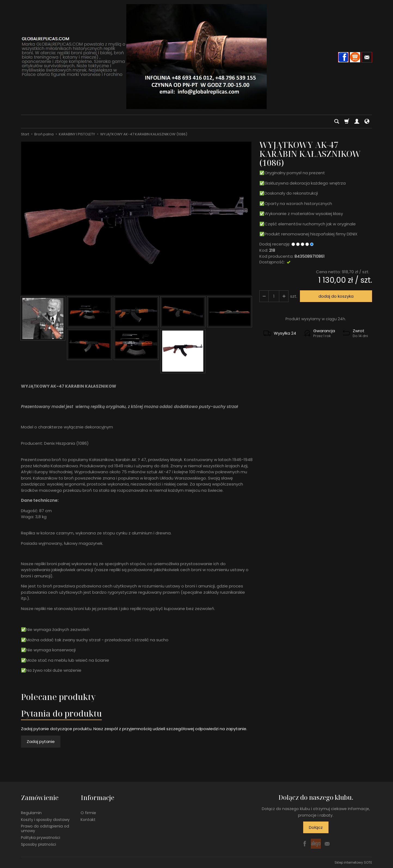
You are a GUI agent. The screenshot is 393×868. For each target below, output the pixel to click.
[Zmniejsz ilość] (284, 296)
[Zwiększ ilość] (264, 296)
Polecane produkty (58, 697)
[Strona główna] (196, 57)
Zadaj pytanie (41, 741)
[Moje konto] (357, 122)
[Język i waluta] (367, 122)
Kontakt (88, 819)
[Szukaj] (337, 122)
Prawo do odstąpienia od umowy (45, 828)
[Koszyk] (347, 122)
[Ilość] (274, 296)
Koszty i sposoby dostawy (45, 819)
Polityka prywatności (41, 837)
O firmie (88, 812)
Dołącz (316, 827)
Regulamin (31, 812)
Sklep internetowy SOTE (353, 862)
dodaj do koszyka (336, 296)
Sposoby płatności (39, 844)
